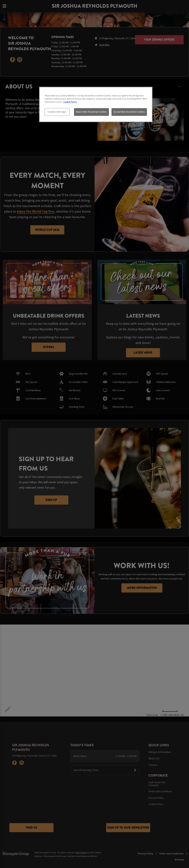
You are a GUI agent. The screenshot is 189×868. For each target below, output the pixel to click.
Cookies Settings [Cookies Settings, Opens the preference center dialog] (57, 112)
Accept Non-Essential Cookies (129, 112)
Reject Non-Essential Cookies (91, 112)
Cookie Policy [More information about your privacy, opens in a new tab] (70, 102)
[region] (96, 104)
